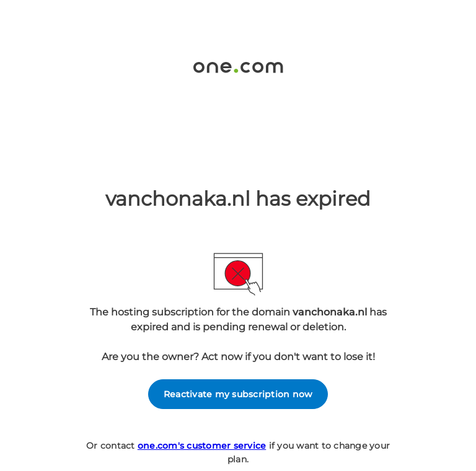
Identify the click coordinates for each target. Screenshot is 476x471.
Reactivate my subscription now (238, 394)
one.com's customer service (202, 446)
